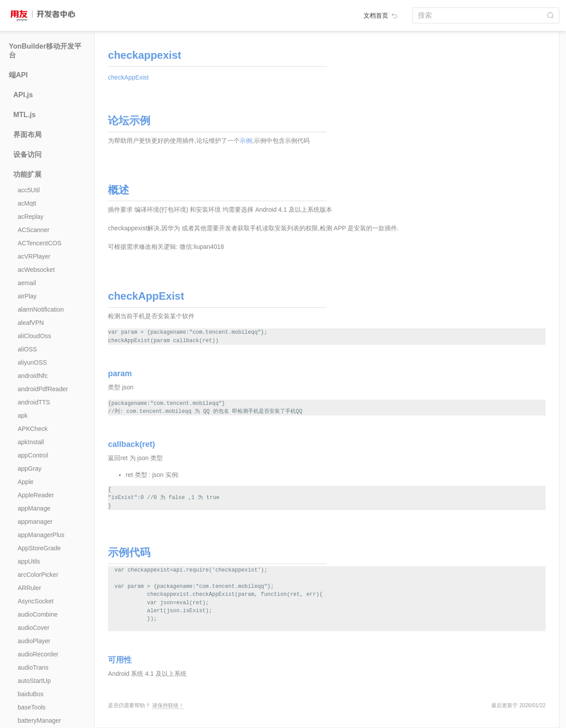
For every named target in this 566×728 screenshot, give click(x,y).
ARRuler (29, 588)
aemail (27, 283)
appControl (33, 455)
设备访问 (27, 154)
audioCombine (38, 614)
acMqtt (27, 203)
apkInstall (31, 442)
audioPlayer (34, 641)
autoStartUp (34, 681)
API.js (23, 95)
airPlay (27, 296)
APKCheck (33, 429)
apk (23, 415)
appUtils (29, 561)
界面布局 (27, 135)
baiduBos (31, 694)
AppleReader (36, 495)
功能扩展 (27, 174)
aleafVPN (31, 323)
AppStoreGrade (39, 548)
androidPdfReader (43, 389)
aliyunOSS (32, 362)
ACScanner (34, 230)
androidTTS (34, 402)
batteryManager (39, 720)
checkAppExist (128, 77)
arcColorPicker (38, 575)
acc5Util (29, 190)
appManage (34, 508)
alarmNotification (41, 309)
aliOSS (27, 349)
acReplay (31, 217)
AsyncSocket (36, 601)
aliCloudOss (34, 336)
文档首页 (381, 15)
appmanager (35, 522)
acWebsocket (36, 270)
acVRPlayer (34, 256)
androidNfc (33, 376)
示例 (246, 141)
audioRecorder (38, 654)
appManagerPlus (41, 535)
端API (18, 75)
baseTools (32, 707)
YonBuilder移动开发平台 (45, 51)
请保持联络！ (168, 705)
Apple (26, 482)
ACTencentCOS (40, 243)
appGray (30, 469)
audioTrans (33, 667)
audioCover (34, 628)
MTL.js (25, 115)
